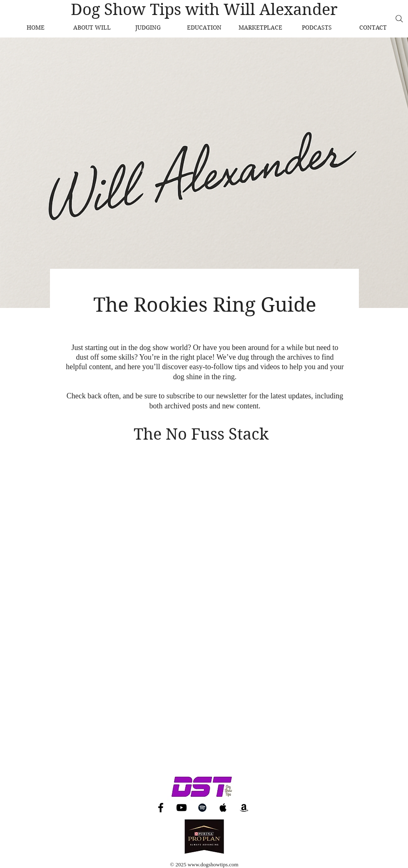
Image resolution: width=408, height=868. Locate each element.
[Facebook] (161, 808)
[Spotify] (202, 808)
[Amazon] (244, 808)
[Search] (399, 19)
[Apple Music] (223, 808)
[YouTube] (182, 808)
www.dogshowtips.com (213, 864)
